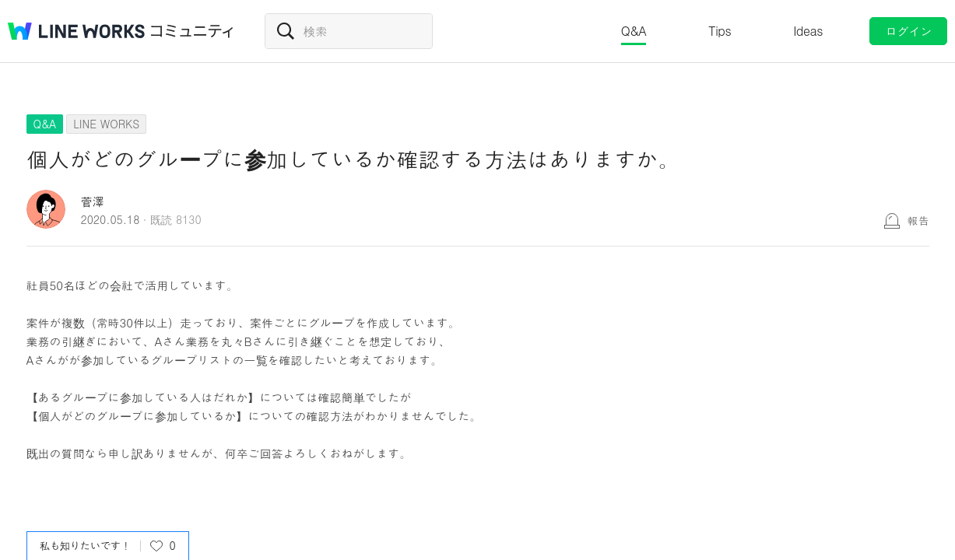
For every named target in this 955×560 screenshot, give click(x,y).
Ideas (808, 31)
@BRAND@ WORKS (76, 31)
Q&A (634, 31)
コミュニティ (192, 31)
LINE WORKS (106, 124)
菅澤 (93, 201)
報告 (918, 220)
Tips (720, 31)
